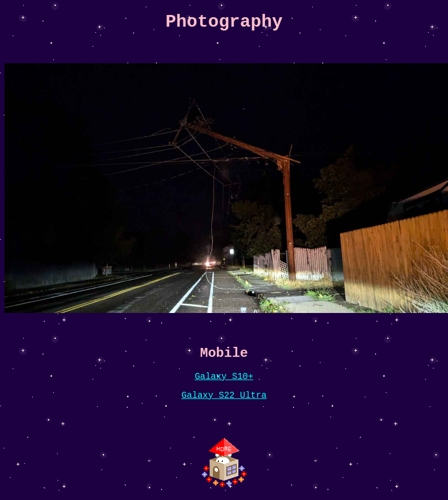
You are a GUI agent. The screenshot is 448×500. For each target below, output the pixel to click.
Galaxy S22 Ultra (224, 396)
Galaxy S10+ (224, 377)
